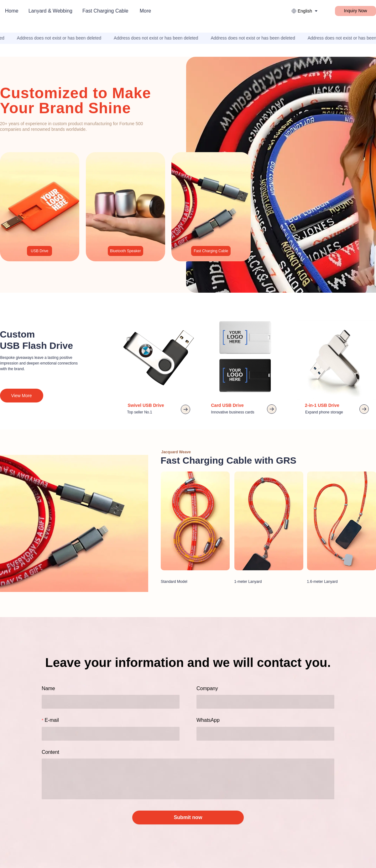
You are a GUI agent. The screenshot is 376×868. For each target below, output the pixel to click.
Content (50, 752)
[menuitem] (12, 11)
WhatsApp (208, 720)
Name (48, 688)
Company (207, 688)
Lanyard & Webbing (50, 11)
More (145, 11)
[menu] (91, 11)
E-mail (52, 720)
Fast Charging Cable (105, 11)
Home (12, 11)
